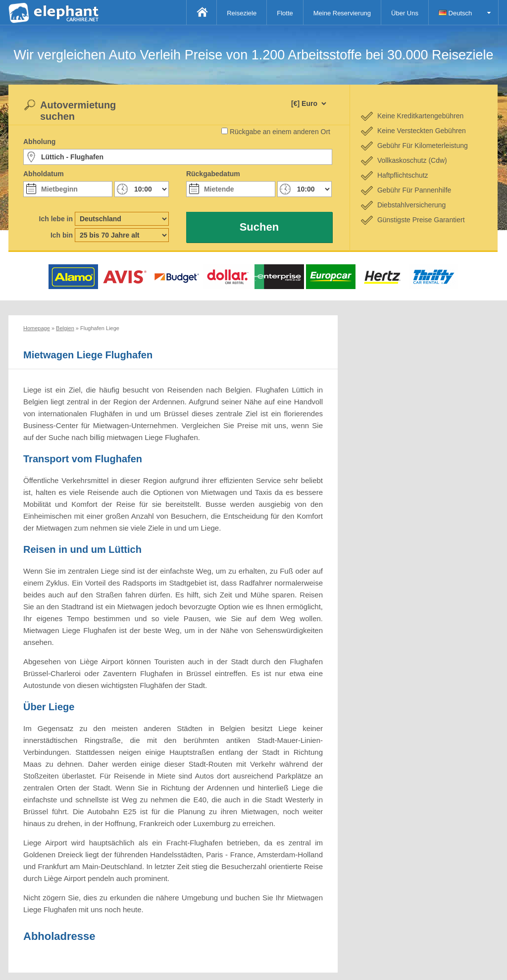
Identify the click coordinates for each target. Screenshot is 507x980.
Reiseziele (242, 13)
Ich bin (62, 235)
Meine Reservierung (342, 13)
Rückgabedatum (213, 174)
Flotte (285, 13)
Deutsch (455, 13)
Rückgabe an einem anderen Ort (280, 132)
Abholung (39, 142)
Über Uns (405, 13)
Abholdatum (44, 174)
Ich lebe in (56, 219)
